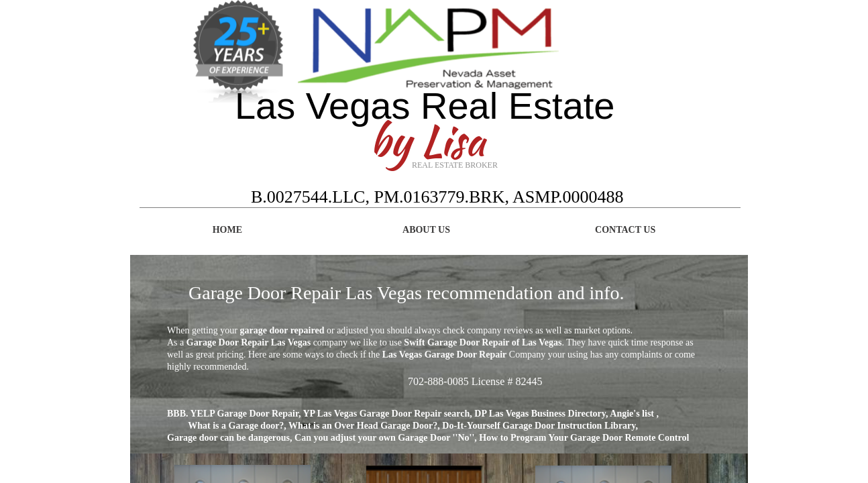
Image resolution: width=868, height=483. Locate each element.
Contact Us (625, 230)
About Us (426, 230)
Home (227, 230)
